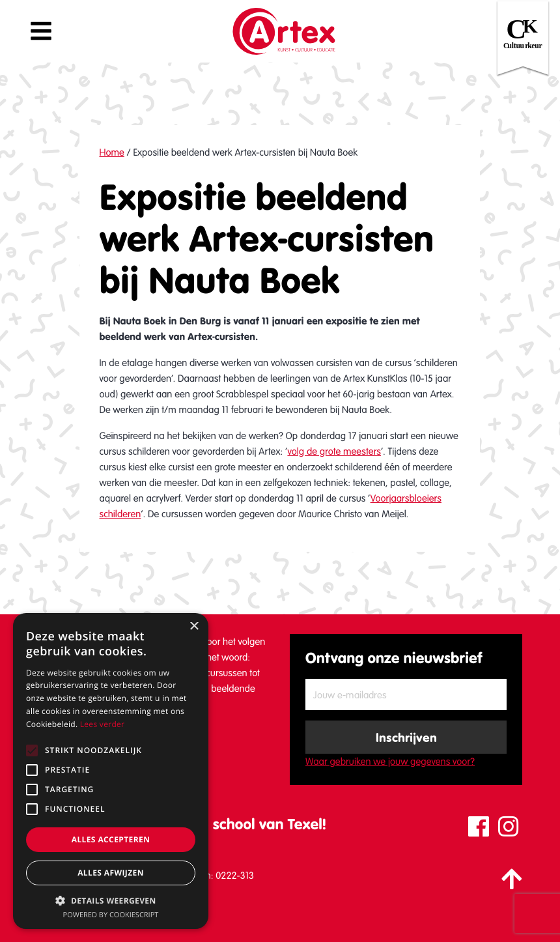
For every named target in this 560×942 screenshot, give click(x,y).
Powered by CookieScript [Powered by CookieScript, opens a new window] (111, 915)
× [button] (194, 627)
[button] (111, 900)
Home (111, 152)
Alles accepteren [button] (111, 839)
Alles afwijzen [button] (111, 873)
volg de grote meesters (334, 451)
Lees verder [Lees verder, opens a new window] (103, 724)
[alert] (111, 771)
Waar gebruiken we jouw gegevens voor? (390, 762)
